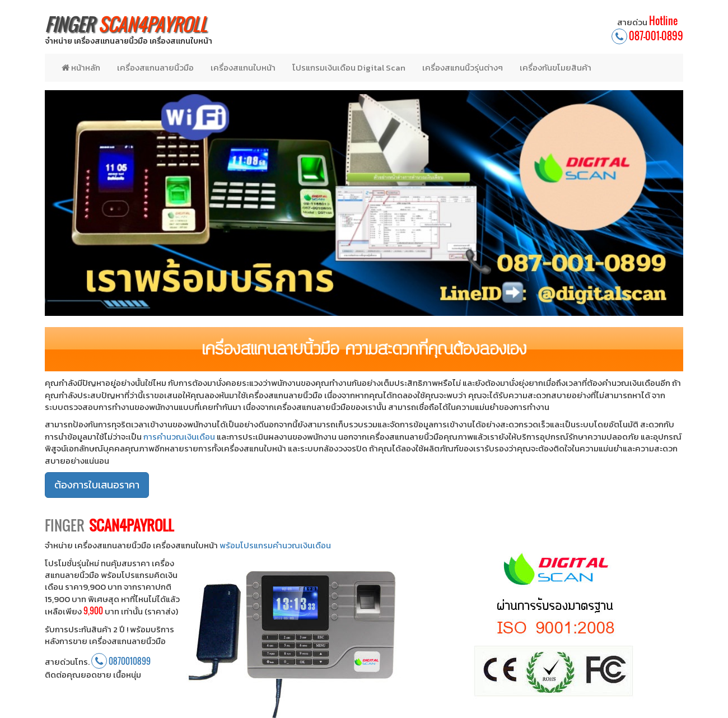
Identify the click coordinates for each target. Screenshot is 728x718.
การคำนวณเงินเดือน (179, 437)
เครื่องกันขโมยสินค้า (556, 67)
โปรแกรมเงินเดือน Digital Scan (349, 67)
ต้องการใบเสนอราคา (97, 485)
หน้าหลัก (81, 67)
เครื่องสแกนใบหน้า (243, 67)
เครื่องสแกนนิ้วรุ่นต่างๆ (463, 67)
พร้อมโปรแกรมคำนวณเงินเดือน (275, 545)
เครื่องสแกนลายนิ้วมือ (155, 67)
